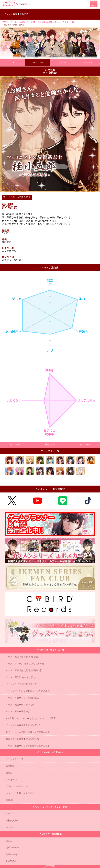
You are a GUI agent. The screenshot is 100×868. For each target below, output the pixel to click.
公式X (9, 841)
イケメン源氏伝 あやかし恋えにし (23, 677)
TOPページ (7, 22)
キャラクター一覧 (66, 22)
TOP (17, 62)
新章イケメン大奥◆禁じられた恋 (22, 739)
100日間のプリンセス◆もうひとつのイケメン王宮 (31, 718)
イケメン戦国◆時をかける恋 (20, 705)
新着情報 (10, 766)
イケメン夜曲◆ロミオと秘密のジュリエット (28, 746)
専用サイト (91, 62)
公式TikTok (11, 861)
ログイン (10, 827)
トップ (9, 814)
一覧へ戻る (50, 445)
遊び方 (9, 773)
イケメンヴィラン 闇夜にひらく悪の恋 (25, 664)
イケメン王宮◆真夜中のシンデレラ (23, 725)
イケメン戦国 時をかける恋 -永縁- (23, 657)
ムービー (66, 62)
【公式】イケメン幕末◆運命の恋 (42, 22)
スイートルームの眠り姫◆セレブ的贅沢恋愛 (28, 732)
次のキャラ (89, 445)
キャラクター (40, 62)
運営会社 (10, 800)
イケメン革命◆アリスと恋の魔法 (22, 698)
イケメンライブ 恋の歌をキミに (21, 684)
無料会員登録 (12, 820)
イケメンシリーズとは (17, 759)
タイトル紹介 (20, 22)
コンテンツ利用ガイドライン (20, 793)
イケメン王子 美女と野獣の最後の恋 (24, 670)
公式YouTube (12, 847)
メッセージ (11, 780)
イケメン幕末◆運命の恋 (18, 711)
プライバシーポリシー (17, 786)
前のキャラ (11, 445)
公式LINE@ (12, 854)
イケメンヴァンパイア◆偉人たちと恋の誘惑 (28, 691)
